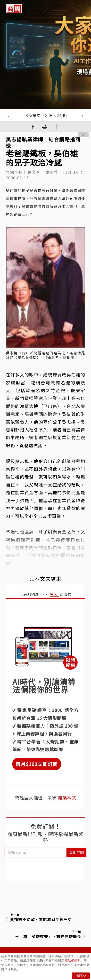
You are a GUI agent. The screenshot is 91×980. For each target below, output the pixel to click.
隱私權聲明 (73, 961)
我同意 (81, 976)
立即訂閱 (76, 852)
